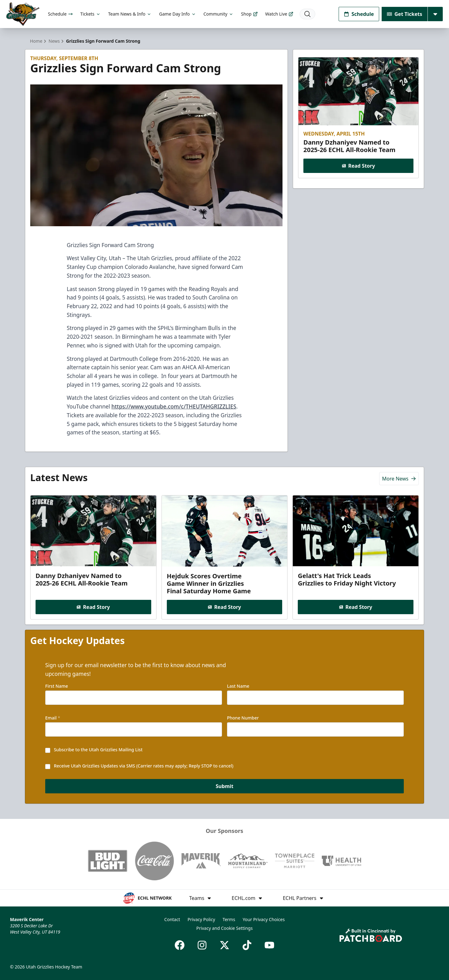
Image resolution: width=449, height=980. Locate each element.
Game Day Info (177, 14)
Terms (229, 919)
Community (219, 14)
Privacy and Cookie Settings (225, 928)
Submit (225, 786)
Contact (172, 919)
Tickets (91, 14)
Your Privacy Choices (264, 919)
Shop (249, 14)
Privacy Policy (201, 919)
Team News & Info (130, 14)
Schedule (60, 14)
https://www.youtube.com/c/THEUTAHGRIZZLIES (174, 406)
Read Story (358, 166)
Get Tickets (405, 14)
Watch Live (280, 14)
